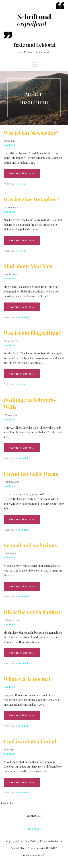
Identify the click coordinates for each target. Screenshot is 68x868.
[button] (35, 64)
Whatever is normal (27, 679)
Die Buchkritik (21, 317)
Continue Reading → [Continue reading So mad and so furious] (22, 586)
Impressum (33, 816)
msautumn (9, 145)
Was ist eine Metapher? (31, 199)
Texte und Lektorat (34, 45)
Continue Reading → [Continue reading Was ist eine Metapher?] (22, 240)
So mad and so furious (30, 545)
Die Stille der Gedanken (32, 612)
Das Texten (19, 184)
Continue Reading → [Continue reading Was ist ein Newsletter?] (22, 173)
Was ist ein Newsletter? (31, 133)
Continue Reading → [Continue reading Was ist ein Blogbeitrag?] (22, 374)
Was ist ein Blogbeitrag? (32, 333)
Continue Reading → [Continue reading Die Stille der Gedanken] (22, 653)
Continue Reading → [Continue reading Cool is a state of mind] (22, 782)
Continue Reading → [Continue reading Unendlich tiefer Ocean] (22, 519)
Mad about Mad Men (28, 266)
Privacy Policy (34, 829)
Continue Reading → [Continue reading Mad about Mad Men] (22, 307)
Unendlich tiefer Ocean (31, 474)
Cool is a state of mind (30, 741)
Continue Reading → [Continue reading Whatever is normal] (22, 715)
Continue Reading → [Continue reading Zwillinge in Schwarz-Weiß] (22, 448)
